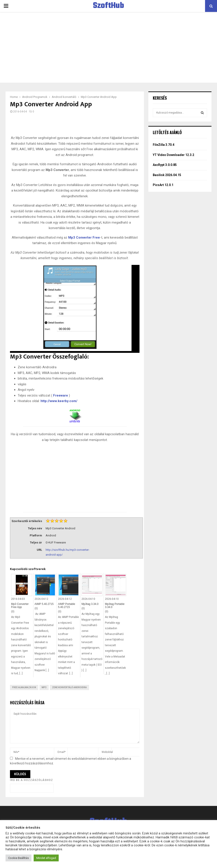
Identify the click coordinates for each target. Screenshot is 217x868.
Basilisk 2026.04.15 (167, 175)
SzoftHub (108, 6)
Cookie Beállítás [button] (18, 858)
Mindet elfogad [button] (46, 858)
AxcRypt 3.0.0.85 (165, 165)
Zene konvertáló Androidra (69, 687)
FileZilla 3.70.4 (164, 145)
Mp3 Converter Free (84, 237)
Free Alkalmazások (24, 687)
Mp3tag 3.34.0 (90, 604)
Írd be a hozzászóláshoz (31, 780)
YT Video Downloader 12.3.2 (173, 155)
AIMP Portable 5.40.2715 (67, 606)
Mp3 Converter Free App (20, 606)
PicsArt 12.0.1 (163, 185)
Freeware (61, 395)
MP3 (44, 687)
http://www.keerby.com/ (59, 401)
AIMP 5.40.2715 (44, 604)
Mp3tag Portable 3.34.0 (115, 606)
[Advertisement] (108, 47)
